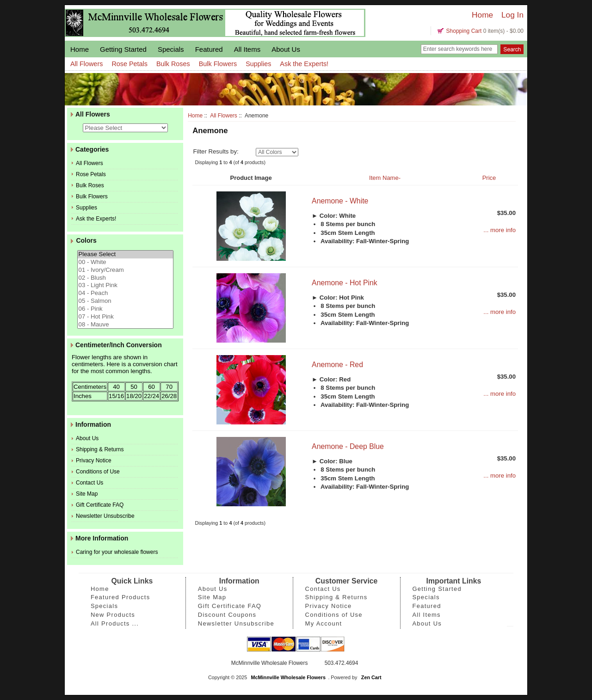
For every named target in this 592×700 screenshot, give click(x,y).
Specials (171, 49)
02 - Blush (125, 278)
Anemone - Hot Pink (345, 283)
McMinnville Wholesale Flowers (288, 677)
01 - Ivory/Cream (125, 270)
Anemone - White (340, 201)
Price (489, 178)
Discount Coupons (227, 615)
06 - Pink (125, 309)
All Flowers (224, 116)
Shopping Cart (464, 31)
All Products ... (115, 623)
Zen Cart (371, 677)
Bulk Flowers (218, 64)
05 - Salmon (125, 301)
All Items (247, 49)
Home (482, 15)
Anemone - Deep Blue (348, 446)
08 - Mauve (125, 325)
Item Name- (385, 178)
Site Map (87, 494)
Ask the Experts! (304, 64)
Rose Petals (129, 64)
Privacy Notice (94, 461)
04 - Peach (125, 293)
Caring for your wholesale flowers (117, 552)
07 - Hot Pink (125, 317)
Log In (512, 15)
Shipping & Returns (100, 449)
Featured (209, 49)
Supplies (258, 64)
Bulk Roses (173, 64)
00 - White (125, 262)
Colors (86, 241)
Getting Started (123, 49)
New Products (113, 615)
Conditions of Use (98, 472)
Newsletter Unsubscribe (105, 516)
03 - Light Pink (125, 286)
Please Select (125, 255)
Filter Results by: (216, 151)
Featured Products (120, 597)
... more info (499, 230)
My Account (324, 623)
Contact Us (89, 483)
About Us (286, 49)
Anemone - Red (337, 365)
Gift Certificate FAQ (100, 505)
